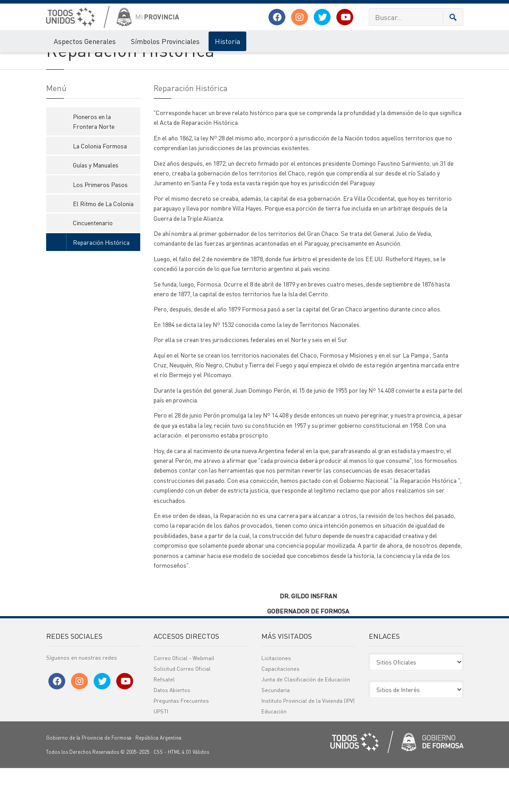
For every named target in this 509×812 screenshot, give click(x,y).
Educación (274, 755)
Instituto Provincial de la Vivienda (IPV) (308, 745)
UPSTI (161, 755)
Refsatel (164, 723)
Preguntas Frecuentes (181, 745)
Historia (227, 41)
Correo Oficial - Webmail (184, 702)
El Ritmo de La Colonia (103, 247)
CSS (158, 796)
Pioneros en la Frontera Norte (94, 165)
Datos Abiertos (172, 734)
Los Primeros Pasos (100, 228)
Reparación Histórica (134, 61)
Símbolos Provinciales (165, 41)
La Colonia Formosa (100, 189)
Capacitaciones (280, 713)
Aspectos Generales (85, 41)
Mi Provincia (60, 61)
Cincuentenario (93, 267)
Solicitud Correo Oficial (182, 713)
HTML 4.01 (180, 796)
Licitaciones (276, 702)
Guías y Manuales (96, 209)
